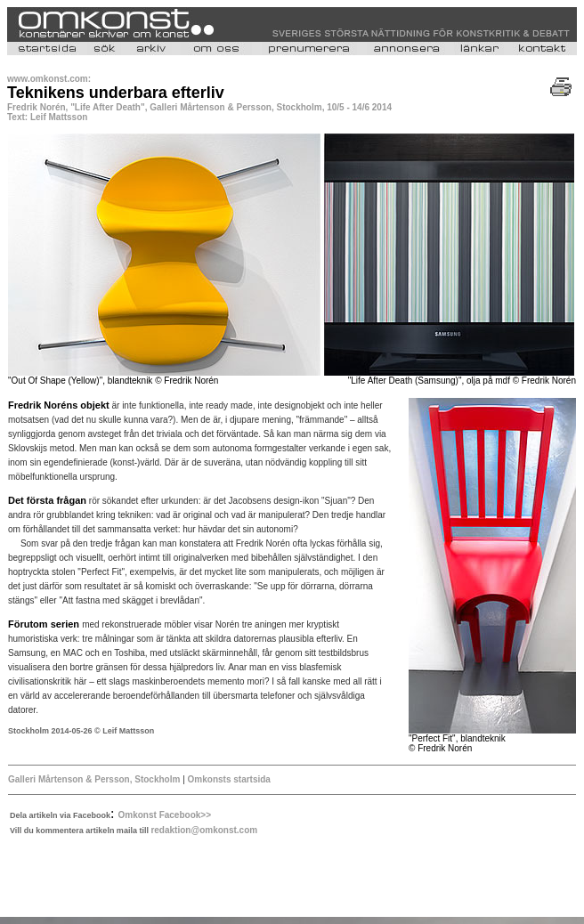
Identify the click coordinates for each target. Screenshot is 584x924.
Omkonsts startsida (229, 779)
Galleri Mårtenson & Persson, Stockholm (94, 779)
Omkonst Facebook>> (165, 815)
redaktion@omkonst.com (204, 830)
